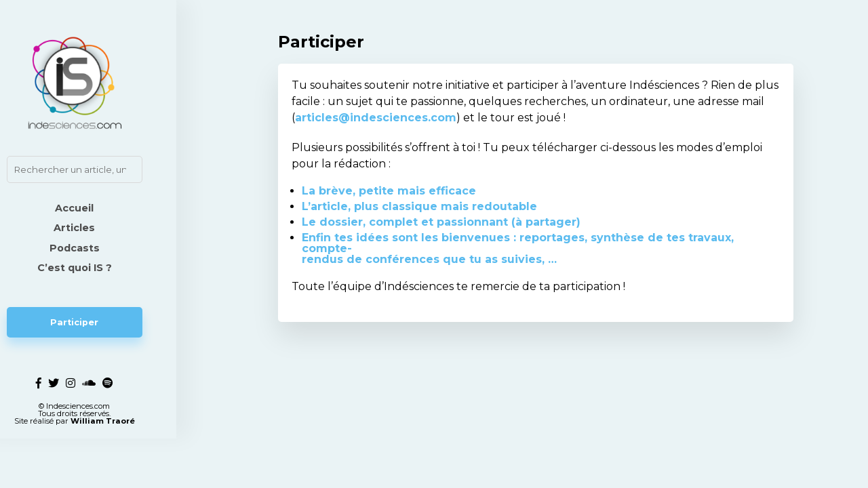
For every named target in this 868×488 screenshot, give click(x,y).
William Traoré (130, 470)
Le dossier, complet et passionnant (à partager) (441, 222)
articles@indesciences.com (376, 118)
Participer (102, 322)
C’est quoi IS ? (102, 268)
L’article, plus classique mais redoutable (419, 206)
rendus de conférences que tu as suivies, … (429, 259)
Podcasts (102, 248)
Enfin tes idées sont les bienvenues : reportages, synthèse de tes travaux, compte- (518, 243)
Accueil (102, 208)
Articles (102, 228)
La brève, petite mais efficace (389, 191)
